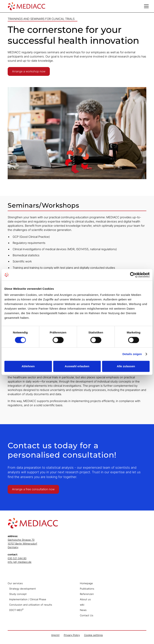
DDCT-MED (16, 610)
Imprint (55, 635)
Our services (15, 583)
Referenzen (87, 594)
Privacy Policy (72, 635)
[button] (146, 6)
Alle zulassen (126, 366)
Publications (87, 589)
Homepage (86, 583)
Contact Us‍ (87, 615)
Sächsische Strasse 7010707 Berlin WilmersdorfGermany (22, 544)
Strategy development (23, 589)
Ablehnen (28, 366)
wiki (82, 605)
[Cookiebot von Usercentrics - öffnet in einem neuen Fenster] (133, 275)
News (83, 610)
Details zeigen (132, 354)
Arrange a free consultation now (33, 489)
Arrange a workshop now (29, 71)
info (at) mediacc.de (20, 562)
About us (85, 599)
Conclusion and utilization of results (31, 605)
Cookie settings (93, 635)
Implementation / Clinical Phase (28, 599)
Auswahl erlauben (77, 366)
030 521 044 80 (17, 558)
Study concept (18, 594)
